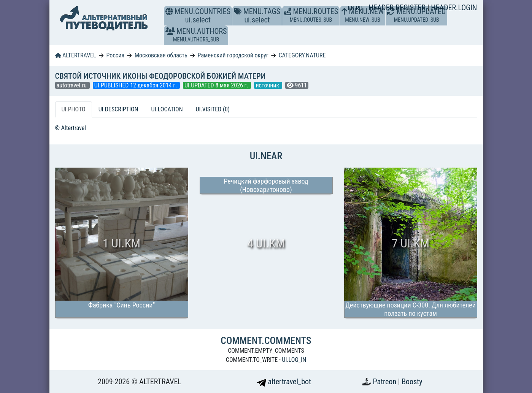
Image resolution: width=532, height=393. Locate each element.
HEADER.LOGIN (454, 8)
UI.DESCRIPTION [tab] (118, 109)
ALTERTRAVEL (76, 55)
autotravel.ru (72, 85)
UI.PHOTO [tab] (74, 109)
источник (268, 85)
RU (359, 8)
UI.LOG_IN (294, 360)
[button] (170, 31)
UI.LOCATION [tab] (167, 109)
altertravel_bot (284, 382)
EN (352, 8)
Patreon (386, 382)
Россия (115, 55)
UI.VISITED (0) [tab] (213, 109)
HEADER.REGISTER (398, 8)
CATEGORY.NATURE (302, 55)
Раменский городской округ (233, 55)
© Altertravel (71, 128)
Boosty (412, 382)
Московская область (161, 55)
